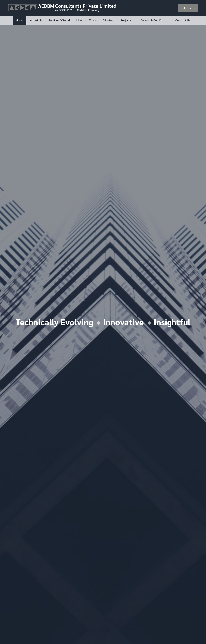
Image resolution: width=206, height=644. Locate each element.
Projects (126, 20)
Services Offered (59, 20)
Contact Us (183, 20)
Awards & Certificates (155, 20)
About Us (36, 20)
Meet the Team (86, 20)
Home (20, 20)
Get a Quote (188, 8)
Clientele (108, 20)
